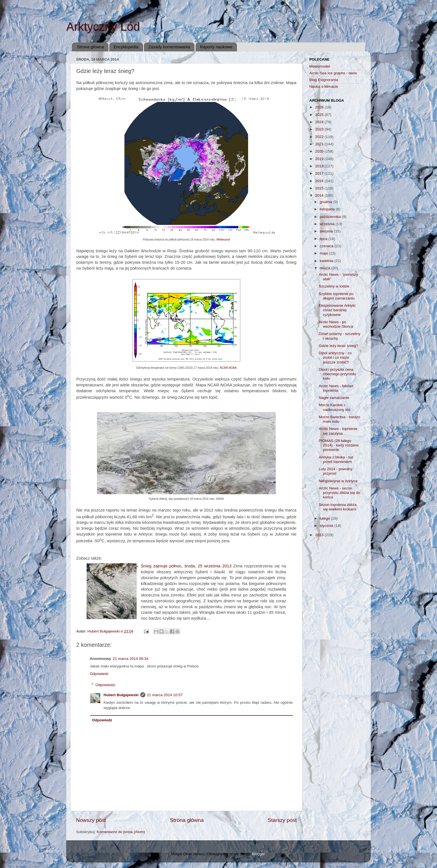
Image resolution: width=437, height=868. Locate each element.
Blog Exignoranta (324, 80)
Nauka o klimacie (324, 86)
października (331, 217)
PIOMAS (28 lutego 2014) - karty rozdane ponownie (339, 445)
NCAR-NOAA (228, 368)
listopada (328, 209)
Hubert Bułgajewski (121, 695)
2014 (320, 195)
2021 (320, 144)
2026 (320, 107)
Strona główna (91, 47)
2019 (320, 159)
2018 (320, 166)
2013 (320, 535)
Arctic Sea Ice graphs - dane (333, 73)
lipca (324, 239)
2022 (320, 137)
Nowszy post (91, 820)
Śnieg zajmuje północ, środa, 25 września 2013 (186, 566)
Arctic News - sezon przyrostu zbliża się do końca (340, 493)
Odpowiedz (99, 674)
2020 (320, 151)
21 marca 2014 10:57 (165, 695)
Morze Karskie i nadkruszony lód (335, 407)
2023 (320, 129)
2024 (320, 122)
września (328, 224)
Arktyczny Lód (103, 27)
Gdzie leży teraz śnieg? (338, 346)
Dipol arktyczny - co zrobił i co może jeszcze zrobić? (335, 357)
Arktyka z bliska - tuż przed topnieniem (336, 459)
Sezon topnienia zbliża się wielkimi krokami (338, 507)
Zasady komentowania (169, 47)
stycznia (327, 526)
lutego (325, 518)
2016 (320, 181)
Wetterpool (223, 240)
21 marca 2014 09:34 (131, 659)
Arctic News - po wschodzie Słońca (336, 324)
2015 (320, 188)
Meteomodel (320, 66)
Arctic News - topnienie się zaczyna (338, 431)
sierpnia (327, 231)
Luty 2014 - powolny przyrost (336, 471)
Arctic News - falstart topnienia (336, 388)
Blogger (258, 854)
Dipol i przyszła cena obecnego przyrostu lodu (338, 374)
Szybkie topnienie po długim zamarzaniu (337, 296)
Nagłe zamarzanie (334, 398)
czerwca (327, 246)
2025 (320, 115)
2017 (320, 173)
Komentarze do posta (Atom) (121, 832)
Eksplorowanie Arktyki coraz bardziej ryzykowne (337, 310)
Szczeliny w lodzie (334, 286)
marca (325, 268)
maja (324, 253)
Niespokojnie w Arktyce (338, 481)
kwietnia (327, 261)
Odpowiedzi (105, 685)
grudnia (326, 202)
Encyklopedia (126, 47)
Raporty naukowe (216, 47)
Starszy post (282, 820)
